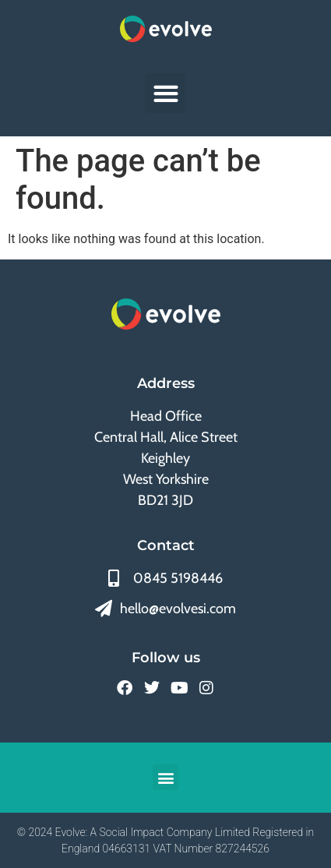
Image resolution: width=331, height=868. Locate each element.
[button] (165, 93)
